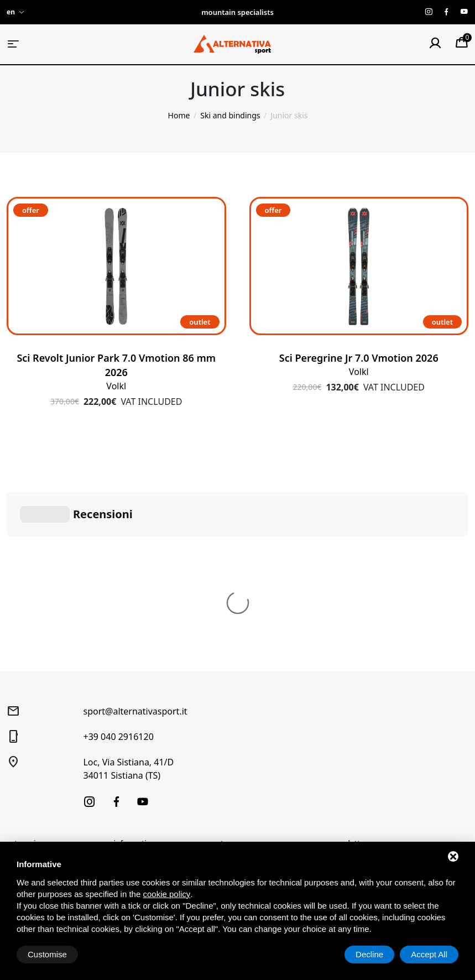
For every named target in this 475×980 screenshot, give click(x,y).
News (124, 784)
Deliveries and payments (265, 747)
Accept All (429, 954)
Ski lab (126, 735)
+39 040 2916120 (118, 571)
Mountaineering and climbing (44, 741)
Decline (369, 954)
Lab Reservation (143, 751)
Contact (128, 801)
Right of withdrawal (256, 730)
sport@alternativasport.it (135, 545)
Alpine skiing (30, 702)
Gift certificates (141, 768)
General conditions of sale (260, 708)
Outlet (18, 797)
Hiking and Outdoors (45, 718)
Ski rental (131, 718)
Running (22, 763)
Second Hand (31, 780)
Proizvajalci (134, 818)
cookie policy (166, 894)
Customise (47, 954)
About (125, 702)
